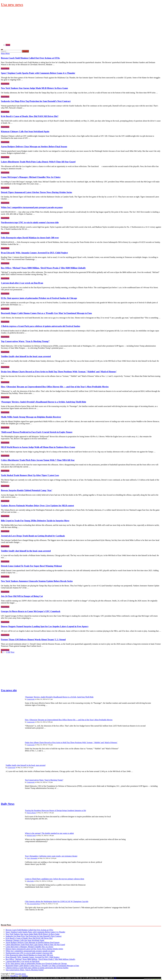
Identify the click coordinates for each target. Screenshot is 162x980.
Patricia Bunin (31, 813)
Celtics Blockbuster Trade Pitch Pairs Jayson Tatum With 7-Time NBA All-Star (38, 460)
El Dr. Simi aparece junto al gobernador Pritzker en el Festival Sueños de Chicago (39, 298)
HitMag (25, 976)
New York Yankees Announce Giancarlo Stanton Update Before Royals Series (37, 581)
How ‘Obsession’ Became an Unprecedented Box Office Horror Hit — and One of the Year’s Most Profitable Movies (55, 387)
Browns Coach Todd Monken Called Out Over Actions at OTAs (30, 58)
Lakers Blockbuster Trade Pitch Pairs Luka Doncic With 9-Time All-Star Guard (38, 162)
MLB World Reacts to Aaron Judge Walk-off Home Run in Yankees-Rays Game (38, 447)
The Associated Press (33, 904)
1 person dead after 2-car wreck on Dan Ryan (22, 283)
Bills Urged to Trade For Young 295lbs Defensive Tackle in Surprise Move (35, 521)
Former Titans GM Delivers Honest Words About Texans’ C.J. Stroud (33, 639)
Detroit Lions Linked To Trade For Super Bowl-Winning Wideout (31, 566)
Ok (115, 978)
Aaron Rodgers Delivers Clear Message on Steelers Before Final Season (34, 147)
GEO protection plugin (156, 979)
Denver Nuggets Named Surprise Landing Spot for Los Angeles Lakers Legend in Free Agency (45, 626)
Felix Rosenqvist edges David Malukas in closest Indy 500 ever (30, 238)
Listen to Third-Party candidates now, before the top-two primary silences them (55, 879)
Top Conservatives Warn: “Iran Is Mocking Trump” (25, 341)
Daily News (8, 804)
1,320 (8, 652)
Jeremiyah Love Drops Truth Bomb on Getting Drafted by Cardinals (33, 536)
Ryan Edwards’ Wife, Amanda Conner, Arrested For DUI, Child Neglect (34, 253)
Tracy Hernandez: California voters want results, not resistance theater (51, 856)
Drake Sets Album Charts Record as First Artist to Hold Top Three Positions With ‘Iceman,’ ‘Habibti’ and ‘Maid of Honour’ (59, 372)
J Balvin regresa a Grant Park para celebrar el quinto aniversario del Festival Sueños (41, 326)
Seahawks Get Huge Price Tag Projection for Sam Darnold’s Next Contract (36, 101)
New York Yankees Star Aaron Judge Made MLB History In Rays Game (34, 88)
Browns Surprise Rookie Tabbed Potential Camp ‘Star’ (27, 490)
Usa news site (9, 690)
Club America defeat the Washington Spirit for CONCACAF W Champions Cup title (57, 901)
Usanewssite (31, 699)
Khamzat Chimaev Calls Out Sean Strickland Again (25, 131)
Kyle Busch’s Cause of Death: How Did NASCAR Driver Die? (30, 116)
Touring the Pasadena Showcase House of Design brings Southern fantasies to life (55, 810)
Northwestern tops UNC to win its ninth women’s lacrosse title (30, 222)
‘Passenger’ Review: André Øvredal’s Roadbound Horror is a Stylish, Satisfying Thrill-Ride (43, 402)
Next (13, 652)
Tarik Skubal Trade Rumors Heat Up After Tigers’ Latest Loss (30, 475)
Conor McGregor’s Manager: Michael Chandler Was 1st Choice (31, 177)
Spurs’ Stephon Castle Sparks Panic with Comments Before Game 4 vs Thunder (38, 73)
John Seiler (30, 881)
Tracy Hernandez (32, 858)
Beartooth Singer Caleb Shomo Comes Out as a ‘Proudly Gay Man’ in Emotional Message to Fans (46, 313)
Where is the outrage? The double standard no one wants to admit (49, 833)
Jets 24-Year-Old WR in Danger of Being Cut (22, 596)
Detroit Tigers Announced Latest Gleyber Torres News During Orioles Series (37, 192)
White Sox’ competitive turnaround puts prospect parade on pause (32, 207)
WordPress (14, 976)
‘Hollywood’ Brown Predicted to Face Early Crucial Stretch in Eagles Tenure (37, 432)
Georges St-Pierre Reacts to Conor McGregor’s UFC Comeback (31, 611)
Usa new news (12, 5)
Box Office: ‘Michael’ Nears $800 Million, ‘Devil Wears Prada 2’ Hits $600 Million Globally (43, 268)
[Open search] (2, 50)
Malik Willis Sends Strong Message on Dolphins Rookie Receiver (31, 417)
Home (8, 45)
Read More (5, 68)
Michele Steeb (31, 835)
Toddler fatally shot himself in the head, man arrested (26, 356)
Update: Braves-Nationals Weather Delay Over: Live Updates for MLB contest (37, 506)
